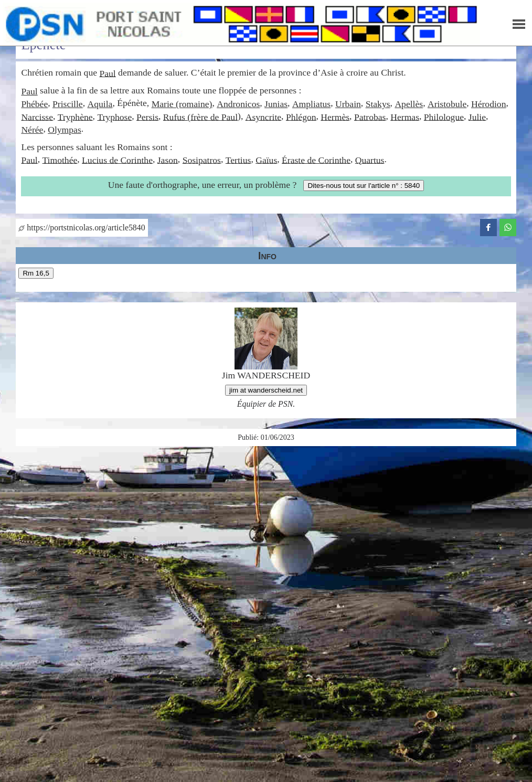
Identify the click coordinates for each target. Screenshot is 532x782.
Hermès (335, 117)
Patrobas (370, 117)
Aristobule (447, 104)
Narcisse (37, 117)
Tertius (238, 160)
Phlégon (301, 117)
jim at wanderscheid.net (266, 390)
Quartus (370, 160)
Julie (477, 117)
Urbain (348, 104)
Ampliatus (311, 104)
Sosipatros (202, 160)
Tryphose (114, 117)
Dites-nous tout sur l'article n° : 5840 (364, 186)
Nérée (32, 130)
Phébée (34, 104)
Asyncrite (263, 117)
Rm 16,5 (36, 273)
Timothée (60, 160)
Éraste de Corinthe (316, 160)
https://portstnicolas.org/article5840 (82, 228)
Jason (168, 160)
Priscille (68, 104)
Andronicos (238, 104)
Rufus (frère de (192, 117)
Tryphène (75, 117)
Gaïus (266, 160)
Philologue (444, 117)
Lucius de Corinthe (117, 160)
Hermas (405, 117)
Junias (276, 104)
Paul (107, 73)
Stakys (378, 104)
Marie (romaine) (182, 104)
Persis (147, 117)
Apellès (409, 104)
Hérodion (488, 104)
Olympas (65, 130)
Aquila (100, 104)
